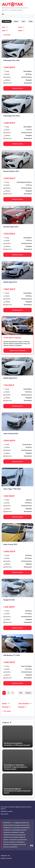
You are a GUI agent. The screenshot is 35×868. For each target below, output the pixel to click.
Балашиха (22, 707)
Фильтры (7, 21)
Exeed (20, 30)
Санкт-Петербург (24, 703)
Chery (20, 27)
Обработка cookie (7, 811)
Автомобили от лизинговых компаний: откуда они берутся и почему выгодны (16, 767)
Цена (23, 21)
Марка (16, 21)
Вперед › (28, 693)
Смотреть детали (17, 88)
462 (21, 693)
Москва (4, 703)
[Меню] (3, 14)
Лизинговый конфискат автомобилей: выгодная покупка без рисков (17, 791)
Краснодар (5, 707)
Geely (4, 30)
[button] (6, 35)
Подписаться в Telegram (17, 350)
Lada (3, 27)
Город (31, 21)
